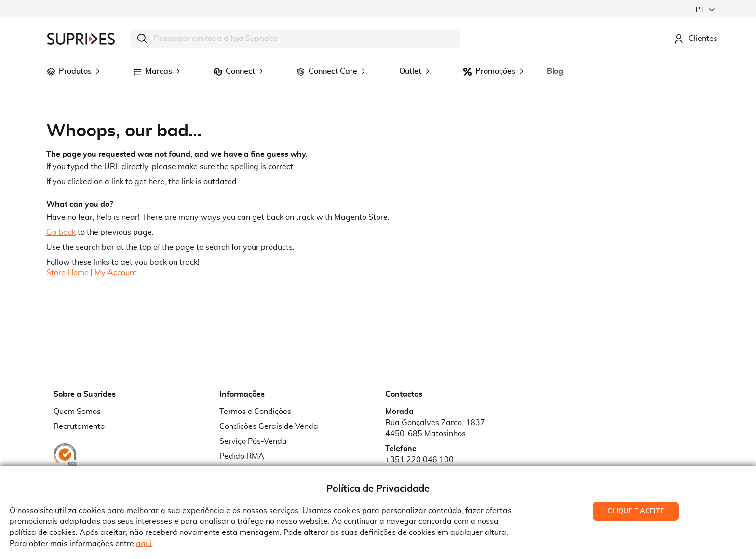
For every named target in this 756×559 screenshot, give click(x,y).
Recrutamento (79, 426)
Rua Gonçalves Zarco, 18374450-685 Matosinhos (435, 428)
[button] (705, 9)
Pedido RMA (242, 456)
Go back (61, 232)
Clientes (696, 39)
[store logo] (81, 39)
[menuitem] (51, 72)
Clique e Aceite (636, 511)
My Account (116, 273)
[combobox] (295, 39)
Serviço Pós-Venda (253, 441)
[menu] (378, 72)
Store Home (67, 273)
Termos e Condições (255, 412)
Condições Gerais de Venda (269, 426)
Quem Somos (77, 412)
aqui (144, 544)
